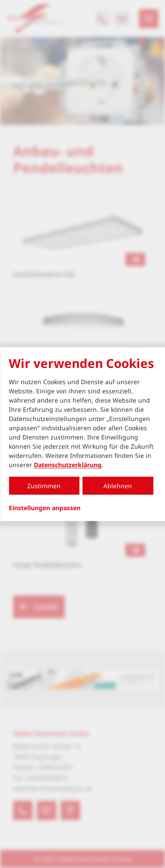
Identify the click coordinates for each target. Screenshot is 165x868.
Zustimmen (44, 486)
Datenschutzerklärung (68, 465)
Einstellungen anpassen (45, 508)
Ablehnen (118, 486)
